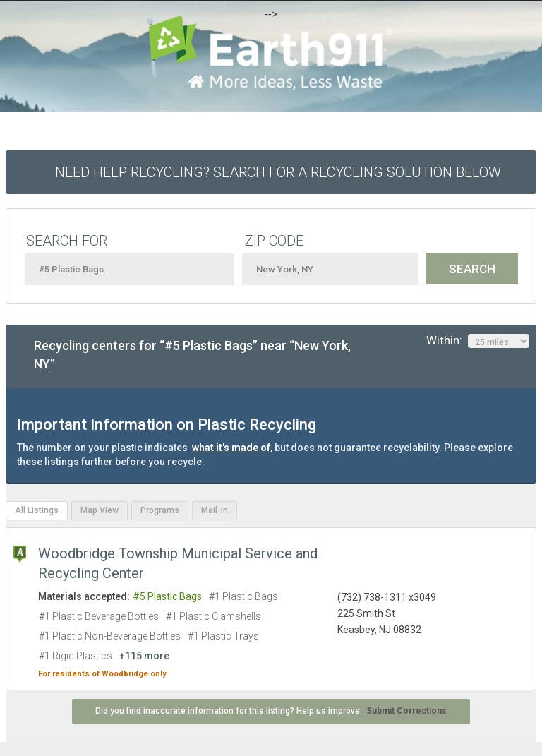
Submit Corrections (406, 711)
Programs (160, 510)
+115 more (144, 656)
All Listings (37, 510)
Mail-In (215, 510)
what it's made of (231, 448)
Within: (478, 341)
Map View (100, 510)
